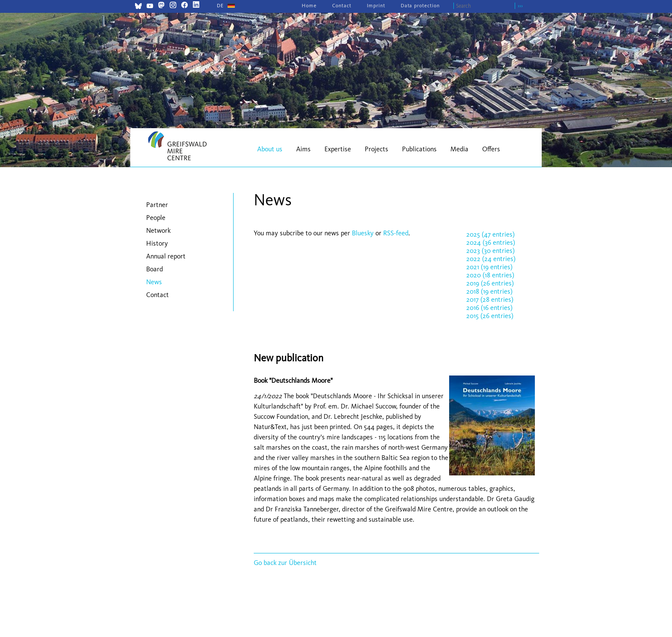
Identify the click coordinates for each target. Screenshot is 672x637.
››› (520, 6)
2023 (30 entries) (490, 251)
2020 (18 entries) (490, 275)
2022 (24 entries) (491, 259)
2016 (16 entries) (489, 308)
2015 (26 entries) (490, 316)
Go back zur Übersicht (285, 563)
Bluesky (364, 233)
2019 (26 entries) (490, 283)
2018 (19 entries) (489, 291)
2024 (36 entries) (491, 242)
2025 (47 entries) (490, 234)
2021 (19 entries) (489, 267)
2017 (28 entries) (490, 299)
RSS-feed (396, 233)
